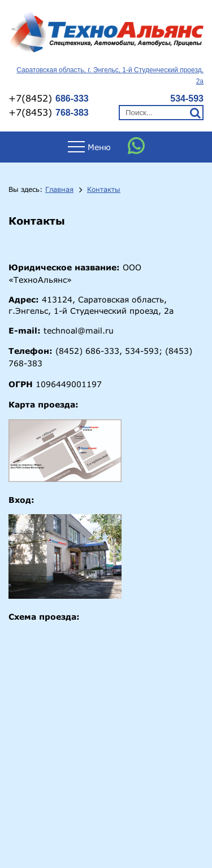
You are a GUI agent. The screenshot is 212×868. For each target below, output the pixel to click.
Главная (59, 190)
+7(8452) (49, 98)
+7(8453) (49, 112)
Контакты (104, 190)
